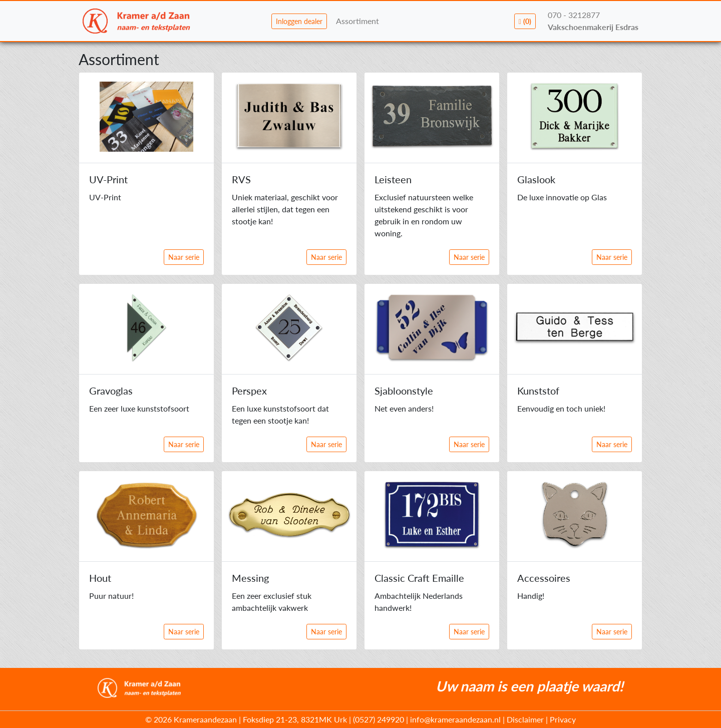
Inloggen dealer (299, 21)
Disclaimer (525, 719)
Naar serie (184, 257)
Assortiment (357, 21)
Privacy (563, 719)
